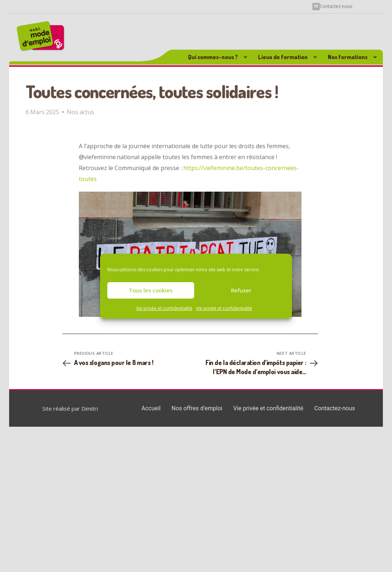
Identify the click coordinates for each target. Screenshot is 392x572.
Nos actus (80, 108)
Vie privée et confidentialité (164, 308)
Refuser (241, 290)
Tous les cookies (151, 290)
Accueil (151, 408)
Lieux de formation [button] (283, 57)
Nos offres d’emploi (197, 408)
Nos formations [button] (348, 57)
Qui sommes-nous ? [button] (213, 57)
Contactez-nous (336, 6)
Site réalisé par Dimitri (70, 408)
